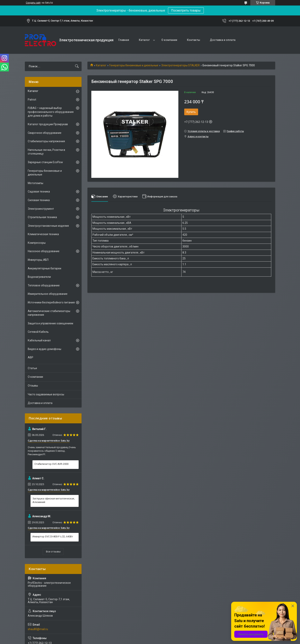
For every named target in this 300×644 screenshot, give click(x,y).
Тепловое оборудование (44, 285)
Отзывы (33, 386)
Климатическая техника (43, 234)
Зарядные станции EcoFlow (45, 162)
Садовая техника (39, 192)
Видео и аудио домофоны (44, 349)
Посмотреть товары (186, 10)
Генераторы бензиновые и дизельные (134, 65)
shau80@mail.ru (38, 629)
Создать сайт (33, 3)
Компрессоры (37, 243)
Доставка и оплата (223, 40)
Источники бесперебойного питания (51, 302)
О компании (169, 40)
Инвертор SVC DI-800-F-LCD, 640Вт (53, 537)
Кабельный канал (39, 340)
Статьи (32, 368)
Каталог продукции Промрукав (48, 124)
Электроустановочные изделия (48, 226)
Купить (191, 112)
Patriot (32, 100)
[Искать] (77, 66)
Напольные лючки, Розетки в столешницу (46, 152)
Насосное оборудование (44, 251)
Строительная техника (42, 217)
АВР (31, 357)
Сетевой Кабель (38, 332)
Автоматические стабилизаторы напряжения (49, 313)
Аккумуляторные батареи (44, 268)
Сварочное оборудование (45, 133)
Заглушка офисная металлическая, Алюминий (54, 500)
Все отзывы (53, 552)
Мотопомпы (35, 183)
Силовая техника (39, 200)
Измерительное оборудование (48, 294)
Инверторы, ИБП (38, 260)
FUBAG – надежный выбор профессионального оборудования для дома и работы (51, 112)
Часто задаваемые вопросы (46, 394)
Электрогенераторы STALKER (180, 65)
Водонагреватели (39, 277)
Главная (124, 40)
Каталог (144, 40)
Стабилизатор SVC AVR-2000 (51, 464)
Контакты (194, 40)
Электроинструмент (41, 209)
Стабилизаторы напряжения (46, 141)
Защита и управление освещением (50, 323)
